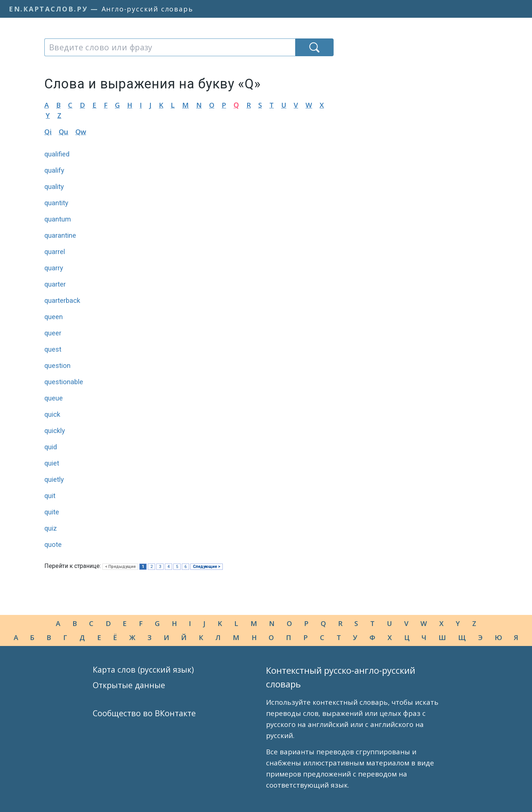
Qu (64, 131)
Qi (48, 131)
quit (50, 496)
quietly (54, 480)
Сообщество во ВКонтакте (144, 713)
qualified (57, 154)
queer (53, 333)
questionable (64, 382)
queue (54, 398)
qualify (54, 170)
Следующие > (207, 567)
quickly (55, 431)
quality (54, 187)
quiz (51, 528)
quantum (58, 219)
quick (52, 415)
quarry (54, 268)
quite (52, 512)
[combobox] (170, 47)
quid (51, 447)
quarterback (62, 301)
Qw (81, 131)
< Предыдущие (120, 567)
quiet (52, 463)
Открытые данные (129, 685)
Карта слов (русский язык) (143, 669)
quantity (56, 203)
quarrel (55, 252)
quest (53, 349)
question (57, 366)
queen (54, 317)
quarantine (60, 236)
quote (53, 545)
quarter (55, 284)
